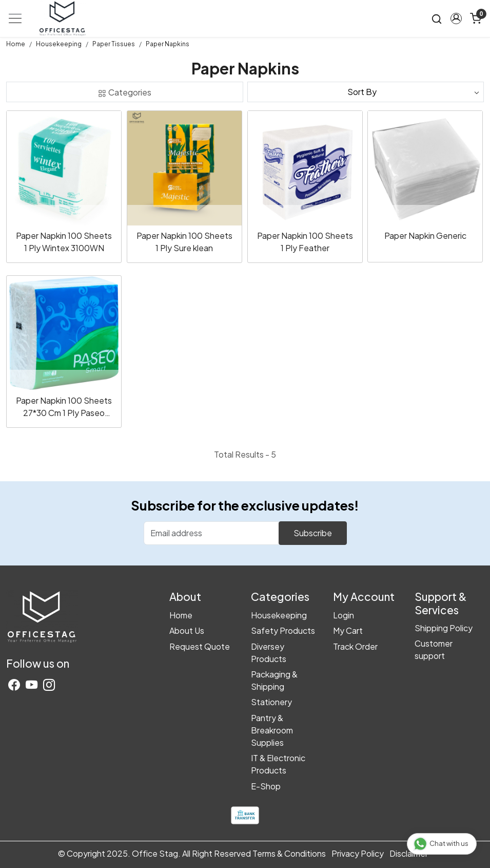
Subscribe (313, 533)
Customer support (434, 649)
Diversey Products (269, 653)
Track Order (355, 646)
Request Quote (200, 646)
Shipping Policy (444, 628)
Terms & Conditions (289, 853)
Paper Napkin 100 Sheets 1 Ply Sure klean (184, 242)
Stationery (271, 702)
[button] (456, 18)
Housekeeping (279, 615)
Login (344, 615)
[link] (437, 19)
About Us (187, 630)
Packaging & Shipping (274, 680)
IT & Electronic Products (278, 764)
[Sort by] (366, 92)
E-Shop (266, 786)
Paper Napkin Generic (425, 235)
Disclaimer (409, 853)
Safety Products (283, 630)
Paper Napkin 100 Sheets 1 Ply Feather (305, 242)
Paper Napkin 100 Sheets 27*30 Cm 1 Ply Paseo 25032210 (64, 407)
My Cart (348, 630)
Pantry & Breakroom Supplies (272, 730)
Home (181, 615)
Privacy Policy (358, 853)
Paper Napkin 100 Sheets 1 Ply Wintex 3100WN (64, 242)
